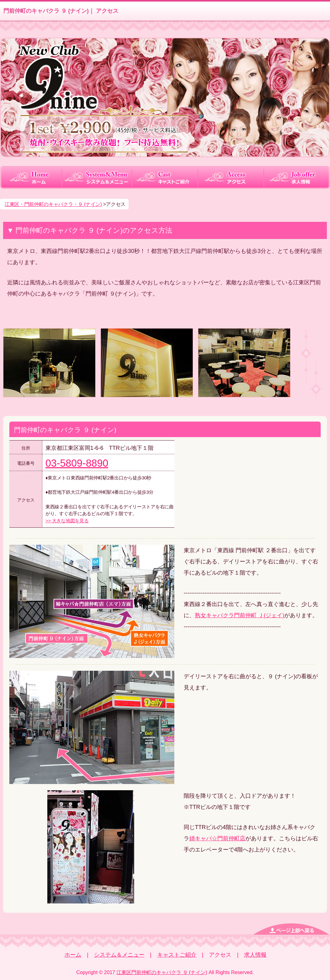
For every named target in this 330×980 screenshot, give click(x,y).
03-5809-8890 (77, 463)
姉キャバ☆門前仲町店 (217, 838)
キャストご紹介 (177, 955)
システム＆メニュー (119, 955)
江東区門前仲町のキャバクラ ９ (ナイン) (162, 972)
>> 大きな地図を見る (67, 521)
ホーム (73, 955)
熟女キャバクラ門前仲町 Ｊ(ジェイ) (240, 615)
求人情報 (255, 955)
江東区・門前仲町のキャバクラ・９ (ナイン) (53, 204)
